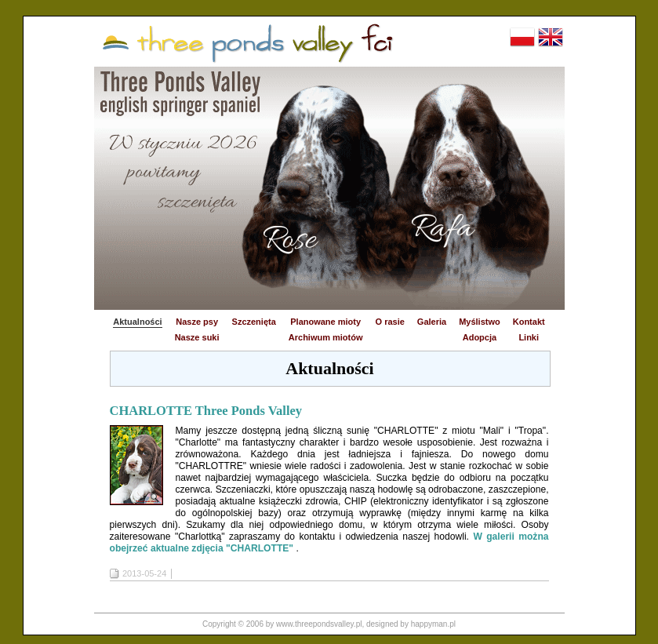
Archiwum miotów (326, 337)
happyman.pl (433, 624)
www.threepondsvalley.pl (319, 624)
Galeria (432, 322)
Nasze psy (197, 322)
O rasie (390, 322)
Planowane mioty (325, 322)
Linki (529, 337)
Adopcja (480, 337)
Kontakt (529, 322)
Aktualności (137, 322)
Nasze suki (197, 337)
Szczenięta (254, 322)
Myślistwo (480, 322)
